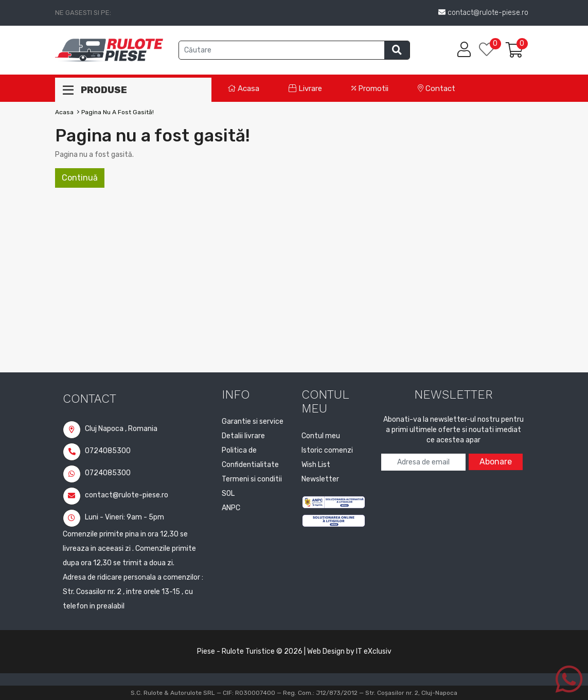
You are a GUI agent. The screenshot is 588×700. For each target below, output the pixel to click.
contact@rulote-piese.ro (115, 495)
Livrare (305, 88)
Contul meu (321, 436)
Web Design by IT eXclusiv (349, 651)
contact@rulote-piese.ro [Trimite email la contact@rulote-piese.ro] (483, 13)
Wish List (316, 465)
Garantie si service (253, 421)
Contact (436, 88)
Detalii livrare (243, 436)
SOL (228, 493)
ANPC (231, 508)
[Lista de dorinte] (492, 50)
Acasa (244, 88)
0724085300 (97, 451)
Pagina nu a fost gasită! (118, 112)
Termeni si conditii (252, 479)
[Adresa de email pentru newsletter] (423, 462)
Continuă (80, 178)
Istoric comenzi (327, 450)
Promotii (370, 88)
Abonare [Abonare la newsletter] (496, 462)
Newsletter (320, 479)
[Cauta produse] (282, 50)
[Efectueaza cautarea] (397, 50)
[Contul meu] (464, 50)
